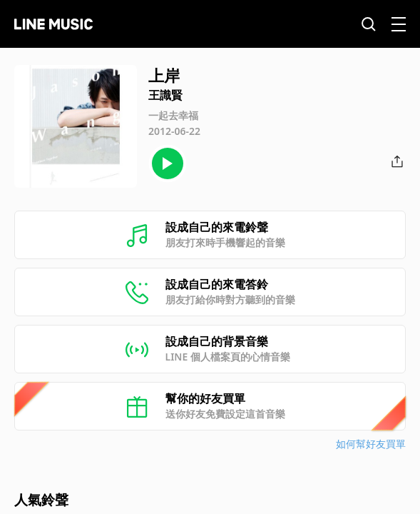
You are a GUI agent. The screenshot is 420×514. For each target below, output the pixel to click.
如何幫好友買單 (371, 444)
